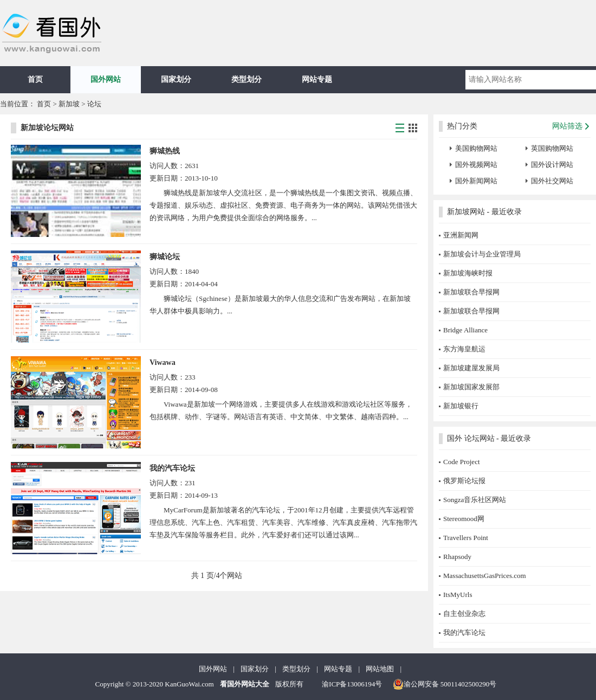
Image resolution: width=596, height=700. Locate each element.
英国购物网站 (552, 148)
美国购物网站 (476, 148)
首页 (35, 79)
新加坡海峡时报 (468, 273)
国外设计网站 (552, 165)
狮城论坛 (165, 257)
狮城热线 (165, 151)
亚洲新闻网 (461, 235)
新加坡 (70, 104)
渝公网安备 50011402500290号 (445, 684)
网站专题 (317, 79)
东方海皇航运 (464, 349)
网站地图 (380, 669)
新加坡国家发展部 (471, 387)
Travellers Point (466, 538)
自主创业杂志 (464, 614)
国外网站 (106, 79)
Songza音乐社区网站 (475, 500)
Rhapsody (457, 557)
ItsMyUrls (458, 595)
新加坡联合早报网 (471, 292)
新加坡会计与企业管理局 (482, 254)
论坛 (94, 104)
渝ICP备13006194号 (352, 684)
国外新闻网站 (476, 181)
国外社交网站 (552, 181)
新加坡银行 (461, 406)
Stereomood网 (464, 519)
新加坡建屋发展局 (471, 368)
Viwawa (163, 362)
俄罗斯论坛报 (464, 481)
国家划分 (176, 79)
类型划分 (247, 79)
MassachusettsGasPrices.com (485, 576)
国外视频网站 (476, 165)
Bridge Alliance (465, 330)
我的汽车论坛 (172, 468)
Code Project (462, 462)
